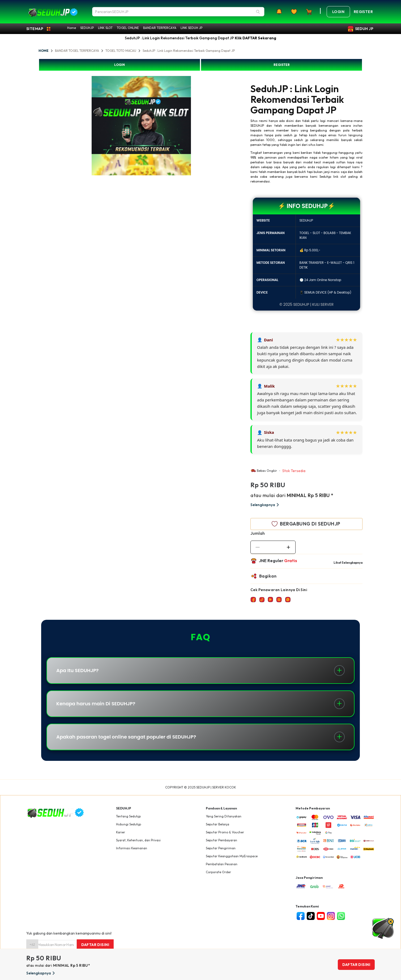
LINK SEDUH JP (191, 28)
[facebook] (301, 916)
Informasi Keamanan (132, 848)
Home (72, 28)
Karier (121, 832)
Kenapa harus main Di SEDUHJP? (96, 704)
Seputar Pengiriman (221, 848)
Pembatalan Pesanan (222, 864)
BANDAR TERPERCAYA (160, 28)
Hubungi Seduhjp (129, 824)
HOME (44, 51)
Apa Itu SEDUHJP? (78, 670)
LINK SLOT (105, 28)
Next (195, 126)
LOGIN (120, 65)
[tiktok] (311, 916)
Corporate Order (218, 872)
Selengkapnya (265, 505)
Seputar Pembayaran (221, 840)
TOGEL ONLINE (128, 28)
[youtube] (321, 916)
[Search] (258, 12)
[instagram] (331, 916)
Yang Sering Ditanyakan (224, 816)
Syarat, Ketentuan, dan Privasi (138, 840)
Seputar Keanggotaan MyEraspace (232, 856)
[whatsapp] (341, 916)
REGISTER (282, 65)
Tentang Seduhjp (128, 816)
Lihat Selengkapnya (348, 563)
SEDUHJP (87, 28)
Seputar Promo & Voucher (225, 832)
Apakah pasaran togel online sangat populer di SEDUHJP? (126, 737)
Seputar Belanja (217, 824)
